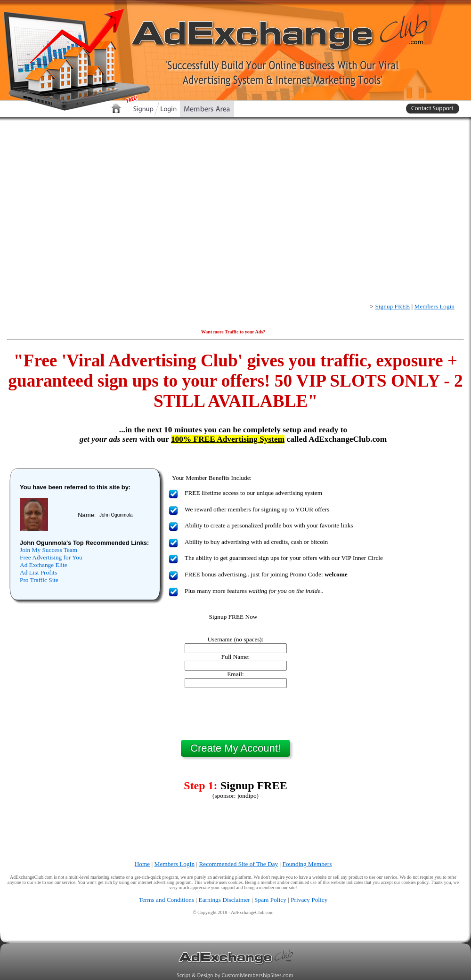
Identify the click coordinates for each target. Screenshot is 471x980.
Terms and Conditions (167, 900)
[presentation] (235, 714)
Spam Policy (270, 900)
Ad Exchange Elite (44, 565)
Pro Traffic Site (39, 580)
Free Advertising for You (51, 557)
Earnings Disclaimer (224, 900)
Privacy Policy (309, 900)
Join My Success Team (49, 550)
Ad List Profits (38, 572)
